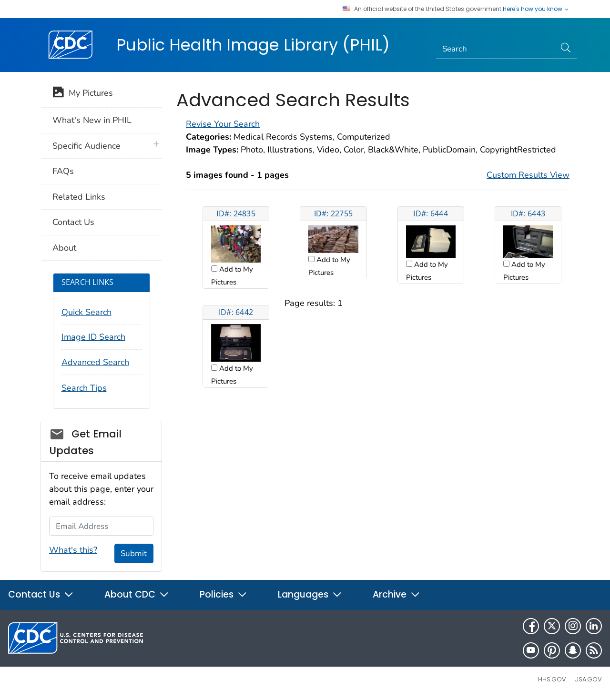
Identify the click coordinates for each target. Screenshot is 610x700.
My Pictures (83, 94)
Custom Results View (528, 175)
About (64, 248)
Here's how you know (536, 9)
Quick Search (86, 312)
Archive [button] (396, 594)
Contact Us (73, 222)
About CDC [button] (137, 594)
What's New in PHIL (92, 120)
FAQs (63, 171)
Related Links (79, 197)
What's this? (73, 550)
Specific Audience (86, 146)
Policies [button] (224, 594)
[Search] (496, 49)
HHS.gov (552, 679)
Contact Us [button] (41, 594)
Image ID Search (93, 337)
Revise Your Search (223, 124)
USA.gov (588, 679)
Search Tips (84, 388)
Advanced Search (95, 362)
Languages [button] (310, 594)
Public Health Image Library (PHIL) (253, 45)
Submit (134, 553)
